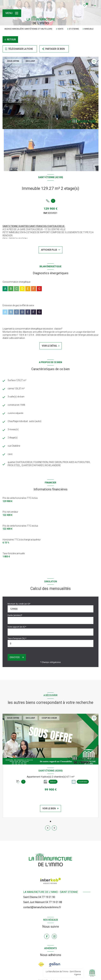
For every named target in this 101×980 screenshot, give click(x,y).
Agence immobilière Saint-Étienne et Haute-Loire (28, 29)
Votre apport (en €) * (17, 627)
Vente (61, 29)
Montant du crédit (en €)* (19, 604)
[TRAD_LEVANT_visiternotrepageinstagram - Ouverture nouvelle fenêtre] (54, 936)
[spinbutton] (50, 643)
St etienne (74, 29)
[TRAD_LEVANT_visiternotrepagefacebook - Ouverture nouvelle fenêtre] (47, 936)
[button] (54, 828)
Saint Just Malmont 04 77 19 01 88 (43, 902)
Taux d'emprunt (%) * (17, 638)
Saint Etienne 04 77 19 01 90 (39, 897)
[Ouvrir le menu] (12, 13)
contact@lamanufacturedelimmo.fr (42, 907)
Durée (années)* (15, 615)
